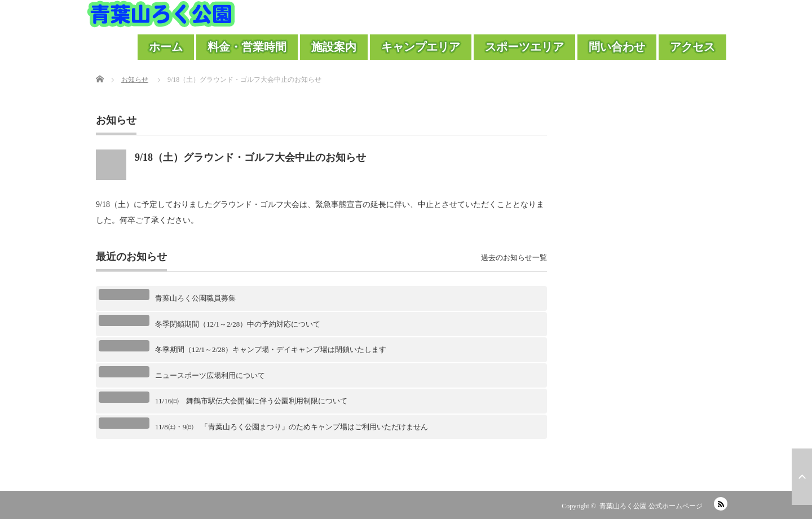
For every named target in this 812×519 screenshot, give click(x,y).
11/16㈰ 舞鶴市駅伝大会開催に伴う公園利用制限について (251, 401)
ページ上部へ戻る (802, 477)
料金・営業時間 (247, 47)
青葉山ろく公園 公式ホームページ (651, 506)
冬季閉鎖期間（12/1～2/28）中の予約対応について (238, 324)
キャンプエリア (421, 47)
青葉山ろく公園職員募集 (195, 298)
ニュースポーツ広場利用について (210, 375)
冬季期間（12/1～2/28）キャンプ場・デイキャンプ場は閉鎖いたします (271, 349)
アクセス (692, 47)
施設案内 (334, 47)
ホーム (166, 47)
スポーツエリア (524, 47)
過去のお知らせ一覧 (514, 258)
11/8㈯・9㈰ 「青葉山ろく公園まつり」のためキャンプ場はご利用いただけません (292, 427)
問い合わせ (617, 47)
